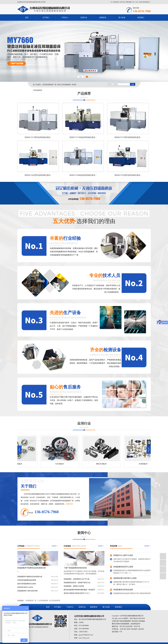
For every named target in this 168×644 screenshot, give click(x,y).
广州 (120, 632)
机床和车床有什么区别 (25, 587)
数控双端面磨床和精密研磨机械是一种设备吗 (79, 590)
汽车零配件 (60, 464)
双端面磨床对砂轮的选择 (123, 590)
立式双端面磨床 (43, 601)
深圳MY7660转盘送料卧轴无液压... (83, 175)
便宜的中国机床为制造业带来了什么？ (77, 593)
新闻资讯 (103, 18)
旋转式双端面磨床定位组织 (27, 584)
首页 (27, 18)
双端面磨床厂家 (31, 601)
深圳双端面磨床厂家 (49, 85)
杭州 (129, 629)
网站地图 (129, 2)
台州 (122, 629)
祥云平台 (123, 626)
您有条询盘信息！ (145, 2)
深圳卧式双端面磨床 (122, 624)
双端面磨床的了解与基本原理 (27, 591)
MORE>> (55, 546)
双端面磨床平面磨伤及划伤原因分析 (32, 568)
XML (137, 2)
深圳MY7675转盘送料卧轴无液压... (83, 137)
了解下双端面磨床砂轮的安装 (75, 568)
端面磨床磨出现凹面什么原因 (125, 578)
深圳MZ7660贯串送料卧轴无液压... (38, 175)
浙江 (125, 629)
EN (112, 2)
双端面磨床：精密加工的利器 (74, 586)
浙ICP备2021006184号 (137, 618)
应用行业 (84, 18)
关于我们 (46, 18)
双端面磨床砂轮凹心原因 (123, 567)
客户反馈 (122, 18)
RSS (133, 2)
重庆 (117, 632)
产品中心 (65, 18)
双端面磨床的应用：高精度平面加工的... (78, 583)
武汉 (143, 629)
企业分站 (122, 2)
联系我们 (141, 18)
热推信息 (116, 2)
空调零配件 (144, 464)
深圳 (113, 632)
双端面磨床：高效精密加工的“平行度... (77, 579)
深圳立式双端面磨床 (64, 85)
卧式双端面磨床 (55, 601)
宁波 (132, 629)
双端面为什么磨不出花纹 (123, 556)
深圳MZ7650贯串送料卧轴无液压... (128, 175)
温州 (136, 629)
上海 (139, 629)
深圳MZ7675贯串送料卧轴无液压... (38, 137)
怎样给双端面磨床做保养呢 (27, 580)
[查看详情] (69, 504)
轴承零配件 (18, 464)
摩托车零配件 (102, 464)
